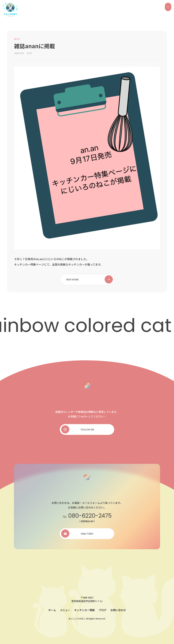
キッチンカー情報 (84, 610)
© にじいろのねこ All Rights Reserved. (87, 619)
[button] (87, 279)
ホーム (52, 610)
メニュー (65, 610)
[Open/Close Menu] (168, 7)
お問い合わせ (118, 610)
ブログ (103, 610)
